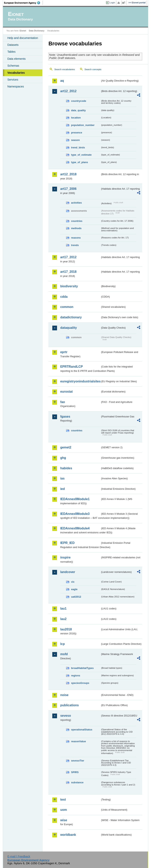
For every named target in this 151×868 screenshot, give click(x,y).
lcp (62, 644)
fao (63, 402)
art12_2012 (68, 91)
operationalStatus (82, 730)
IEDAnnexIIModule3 (75, 514)
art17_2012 (68, 257)
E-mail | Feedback (19, 856)
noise (64, 695)
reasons (76, 238)
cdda (64, 297)
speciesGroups (80, 683)
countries (77, 221)
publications (69, 705)
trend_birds (78, 147)
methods (76, 228)
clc (73, 582)
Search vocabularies (64, 69)
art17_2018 (68, 272)
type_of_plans (79, 162)
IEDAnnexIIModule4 (75, 528)
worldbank (68, 835)
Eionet (23, 31)
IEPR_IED (67, 543)
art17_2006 (68, 189)
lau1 (63, 609)
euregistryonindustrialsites (80, 381)
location (76, 118)
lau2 (63, 619)
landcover (68, 572)
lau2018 (66, 629)
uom (64, 810)
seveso (65, 716)
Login (112, 3)
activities (76, 203)
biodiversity (69, 286)
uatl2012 (76, 597)
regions (75, 676)
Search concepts (93, 69)
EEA (23, 3)
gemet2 (66, 447)
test (63, 800)
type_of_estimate (81, 155)
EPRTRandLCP (71, 367)
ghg (63, 458)
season (75, 140)
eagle (74, 589)
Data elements (16, 59)
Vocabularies (16, 73)
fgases (65, 417)
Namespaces (16, 86)
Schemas (13, 66)
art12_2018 (68, 174)
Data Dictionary (37, 31)
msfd (64, 654)
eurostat (66, 392)
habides (66, 468)
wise (64, 820)
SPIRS (75, 772)
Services (13, 80)
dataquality (68, 328)
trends (75, 245)
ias (62, 478)
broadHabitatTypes (82, 668)
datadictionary (71, 317)
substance (77, 782)
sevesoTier (78, 761)
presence (76, 133)
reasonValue (78, 741)
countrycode (79, 101)
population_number (83, 125)
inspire (65, 557)
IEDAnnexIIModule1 (75, 499)
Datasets (13, 45)
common (67, 307)
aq (62, 81)
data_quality (78, 110)
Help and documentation (23, 38)
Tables (11, 52)
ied (62, 489)
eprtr (64, 352)
